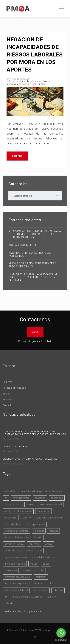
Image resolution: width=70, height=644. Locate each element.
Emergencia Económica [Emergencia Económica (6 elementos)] (16, 531)
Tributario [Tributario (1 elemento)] (58, 590)
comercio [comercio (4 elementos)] (31, 504)
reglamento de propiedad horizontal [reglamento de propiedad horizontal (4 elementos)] (23, 583)
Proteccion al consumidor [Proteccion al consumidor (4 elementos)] (18, 577)
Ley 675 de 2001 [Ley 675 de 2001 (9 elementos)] (34, 551)
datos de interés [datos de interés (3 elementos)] (13, 524)
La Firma (8, 382)
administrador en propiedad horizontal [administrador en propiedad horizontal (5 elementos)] (42, 491)
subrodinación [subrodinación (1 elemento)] (40, 590)
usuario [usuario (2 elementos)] (52, 597)
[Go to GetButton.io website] (61, 640)
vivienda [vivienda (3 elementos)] (9, 603)
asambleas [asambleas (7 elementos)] (57, 498)
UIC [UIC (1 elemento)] (6, 597)
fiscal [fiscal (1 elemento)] (7, 537)
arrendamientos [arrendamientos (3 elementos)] (21, 498)
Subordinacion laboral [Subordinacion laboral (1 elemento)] (16, 590)
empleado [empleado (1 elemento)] (39, 531)
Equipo (6, 394)
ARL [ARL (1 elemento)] (6, 498)
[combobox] (35, 196)
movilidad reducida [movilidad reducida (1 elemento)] (15, 564)
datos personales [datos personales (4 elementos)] (36, 524)
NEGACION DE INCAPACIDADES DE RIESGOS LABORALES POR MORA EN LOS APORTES (35, 54)
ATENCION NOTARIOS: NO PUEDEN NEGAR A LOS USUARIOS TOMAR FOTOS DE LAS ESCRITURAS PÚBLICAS (35, 234)
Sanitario (41, 84)
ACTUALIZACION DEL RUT (24, 245)
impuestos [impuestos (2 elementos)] (34, 544)
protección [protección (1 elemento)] (41, 577)
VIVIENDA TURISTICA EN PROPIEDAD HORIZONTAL (30, 254)
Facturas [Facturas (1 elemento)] (53, 531)
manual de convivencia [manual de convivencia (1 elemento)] (43, 557)
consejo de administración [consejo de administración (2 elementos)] (18, 511)
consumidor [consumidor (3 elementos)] (11, 518)
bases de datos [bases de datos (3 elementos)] (13, 504)
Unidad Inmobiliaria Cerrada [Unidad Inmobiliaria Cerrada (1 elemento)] (28, 597)
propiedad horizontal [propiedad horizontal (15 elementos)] (33, 570)
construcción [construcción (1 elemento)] (43, 511)
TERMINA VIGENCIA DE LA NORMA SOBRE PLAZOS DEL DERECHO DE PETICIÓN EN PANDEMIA (33, 277)
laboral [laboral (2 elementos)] (48, 544)
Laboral (26, 84)
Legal (33, 84)
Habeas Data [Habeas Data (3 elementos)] (22, 537)
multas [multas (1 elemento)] (34, 564)
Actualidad (25, 81)
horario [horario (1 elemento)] (38, 537)
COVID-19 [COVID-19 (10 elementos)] (26, 518)
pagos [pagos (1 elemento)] (46, 564)
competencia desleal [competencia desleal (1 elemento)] (51, 504)
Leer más (17, 156)
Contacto (7, 405)
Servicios (7, 399)
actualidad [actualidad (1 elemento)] (10, 491)
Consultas (36, 81)
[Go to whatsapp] (61, 633)
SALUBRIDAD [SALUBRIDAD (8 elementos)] (53, 583)
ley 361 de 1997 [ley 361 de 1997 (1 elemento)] (13, 551)
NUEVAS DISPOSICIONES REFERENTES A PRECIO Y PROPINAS (32, 265)
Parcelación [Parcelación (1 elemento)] (11, 570)
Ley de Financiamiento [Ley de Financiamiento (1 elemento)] (15, 557)
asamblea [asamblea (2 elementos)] (40, 498)
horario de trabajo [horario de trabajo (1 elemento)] (14, 544)
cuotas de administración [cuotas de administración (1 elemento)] (49, 518)
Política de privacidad (14, 388)
